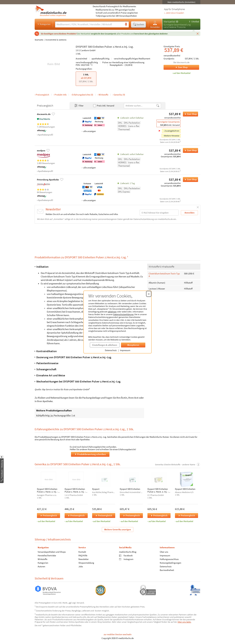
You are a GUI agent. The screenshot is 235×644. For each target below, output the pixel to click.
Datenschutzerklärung (123, 314)
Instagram (126, 559)
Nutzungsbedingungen (170, 563)
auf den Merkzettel (47, 521)
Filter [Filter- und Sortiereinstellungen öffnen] (79, 106)
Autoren (41, 566)
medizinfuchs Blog (128, 552)
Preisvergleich (42, 95)
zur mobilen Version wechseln (118, 634)
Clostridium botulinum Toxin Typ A (164, 275)
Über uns (164, 552)
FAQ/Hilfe (83, 555)
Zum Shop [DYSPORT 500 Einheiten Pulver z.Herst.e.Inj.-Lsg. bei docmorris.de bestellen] (190, 114)
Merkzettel (169, 22)
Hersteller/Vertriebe (47, 555)
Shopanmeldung (86, 563)
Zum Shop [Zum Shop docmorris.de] (176, 67)
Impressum (125, 350)
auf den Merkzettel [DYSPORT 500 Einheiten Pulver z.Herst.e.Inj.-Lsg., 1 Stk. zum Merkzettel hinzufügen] (182, 73)
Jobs (81, 566)
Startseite (39, 40)
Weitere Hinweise (172, 136)
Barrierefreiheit (167, 570)
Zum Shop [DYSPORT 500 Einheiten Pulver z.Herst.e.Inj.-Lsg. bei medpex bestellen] (190, 150)
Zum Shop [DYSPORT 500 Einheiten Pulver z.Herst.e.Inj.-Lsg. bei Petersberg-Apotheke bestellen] (190, 179)
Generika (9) (119, 95)
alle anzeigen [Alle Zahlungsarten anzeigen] (89, 131)
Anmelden (155, 24)
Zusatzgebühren (172, 131)
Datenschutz (111, 350)
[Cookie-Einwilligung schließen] (149, 294)
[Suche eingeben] (89, 24)
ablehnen (112, 312)
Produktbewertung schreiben (90, 454)
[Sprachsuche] (126, 25)
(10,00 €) (129, 65)
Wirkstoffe (103, 95)
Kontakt (82, 552)
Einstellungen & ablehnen (105, 345)
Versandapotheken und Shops (52, 552)
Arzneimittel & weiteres (56, 40)
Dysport (96, 489)
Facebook (126, 555)
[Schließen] (198, 33)
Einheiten (98, 47)
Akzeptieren (133, 345)
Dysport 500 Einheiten (130, 489)
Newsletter (84, 559)
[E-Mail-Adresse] (159, 213)
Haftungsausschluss (169, 559)
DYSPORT (81, 47)
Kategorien (44, 24)
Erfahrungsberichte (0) (83, 95)
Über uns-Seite (184, 622)
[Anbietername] (140, 106)
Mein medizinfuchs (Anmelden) (181, 2)
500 (90, 47)
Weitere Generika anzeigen (118, 529)
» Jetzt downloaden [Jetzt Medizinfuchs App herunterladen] (174, 13)
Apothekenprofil (46, 135)
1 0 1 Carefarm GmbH (86, 50)
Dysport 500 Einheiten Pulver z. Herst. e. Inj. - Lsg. (47, 490)
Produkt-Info (61, 95)
